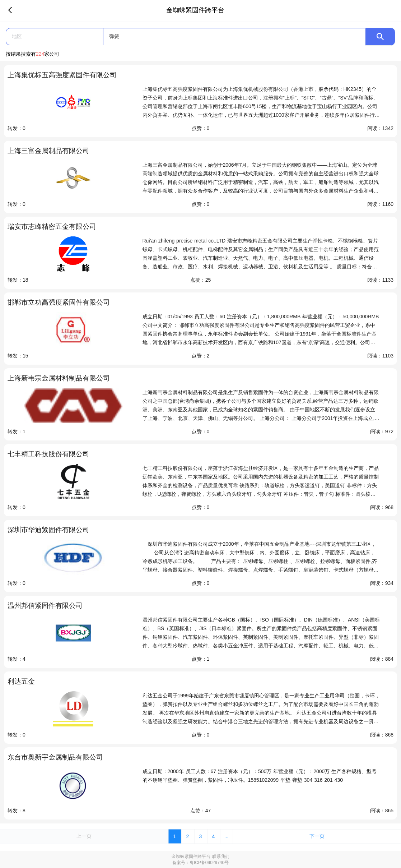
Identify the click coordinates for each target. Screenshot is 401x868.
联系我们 (221, 857)
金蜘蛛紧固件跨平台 (191, 857)
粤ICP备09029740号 (209, 863)
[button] (54, 37)
